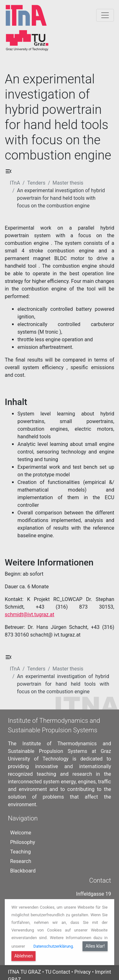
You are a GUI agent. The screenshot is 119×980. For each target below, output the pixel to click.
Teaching (20, 843)
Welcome (21, 824)
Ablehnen (23, 956)
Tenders (36, 183)
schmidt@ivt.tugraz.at (30, 614)
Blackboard (23, 862)
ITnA (15, 183)
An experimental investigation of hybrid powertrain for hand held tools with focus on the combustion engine (61, 198)
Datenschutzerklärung (53, 946)
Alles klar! (95, 946)
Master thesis (68, 183)
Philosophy (23, 833)
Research (21, 852)
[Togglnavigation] (105, 15)
